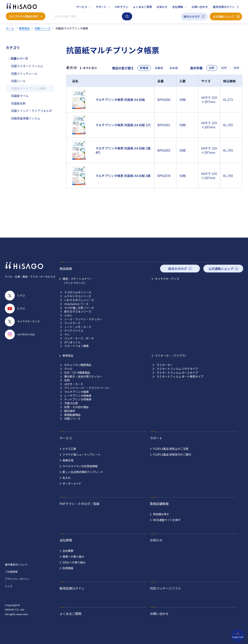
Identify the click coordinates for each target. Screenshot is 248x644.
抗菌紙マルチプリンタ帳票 (29, 88)
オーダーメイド (72, 483)
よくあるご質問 (142, 7)
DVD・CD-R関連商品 (77, 373)
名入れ (67, 478)
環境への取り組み (73, 556)
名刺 (67, 380)
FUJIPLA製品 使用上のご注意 (171, 449)
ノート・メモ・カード (78, 327)
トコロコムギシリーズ (78, 292)
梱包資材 (70, 411)
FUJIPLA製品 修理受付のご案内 (172, 454)
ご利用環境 (11, 572)
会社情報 (178, 7)
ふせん (68, 315)
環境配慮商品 (72, 415)
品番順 (159, 68)
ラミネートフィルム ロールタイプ (177, 373)
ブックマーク (72, 323)
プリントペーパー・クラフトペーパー (87, 388)
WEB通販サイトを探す (167, 520)
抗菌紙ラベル (20, 96)
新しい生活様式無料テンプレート (83, 472)
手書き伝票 (71, 403)
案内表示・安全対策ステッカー (83, 377)
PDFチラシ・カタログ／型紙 (80, 504)
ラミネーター (165, 365)
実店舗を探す (161, 514)
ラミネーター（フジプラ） (171, 355)
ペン (67, 334)
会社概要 (68, 551)
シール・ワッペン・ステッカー (83, 319)
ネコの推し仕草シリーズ (79, 308)
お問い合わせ (200, 7)
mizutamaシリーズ (76, 304)
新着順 (144, 68)
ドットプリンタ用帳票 (78, 399)
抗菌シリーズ (19, 58)
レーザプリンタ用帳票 (78, 396)
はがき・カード (74, 384)
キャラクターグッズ (167, 279)
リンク (9, 586)
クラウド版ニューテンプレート (82, 454)
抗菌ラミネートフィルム (27, 66)
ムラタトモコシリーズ (78, 296)
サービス (82, 7)
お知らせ (162, 7)
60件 (224, 68)
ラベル (68, 369)
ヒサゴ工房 (69, 449)
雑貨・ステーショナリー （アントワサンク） (77, 281)
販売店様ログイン (224, 7)
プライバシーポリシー (17, 579)
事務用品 (68, 355)
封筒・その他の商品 (76, 407)
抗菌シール (18, 81)
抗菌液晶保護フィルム (26, 118)
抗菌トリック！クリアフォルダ (31, 111)
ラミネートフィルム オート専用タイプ (180, 377)
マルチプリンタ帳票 (76, 392)
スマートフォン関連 (76, 346)
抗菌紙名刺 (18, 103)
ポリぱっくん (72, 342)
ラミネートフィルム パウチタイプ (177, 369)
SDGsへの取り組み (74, 562)
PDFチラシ (122, 7)
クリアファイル (74, 331)
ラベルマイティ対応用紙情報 (80, 466)
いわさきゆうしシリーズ (79, 300)
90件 (237, 68)
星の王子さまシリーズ (78, 311)
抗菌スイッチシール (24, 73)
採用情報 (68, 568)
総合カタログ (192, 16)
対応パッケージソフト (166, 588)
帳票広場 (68, 460)
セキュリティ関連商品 (78, 365)
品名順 (174, 68)
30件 (212, 68)
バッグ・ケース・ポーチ (79, 338)
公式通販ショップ (224, 16)
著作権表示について (16, 565)
